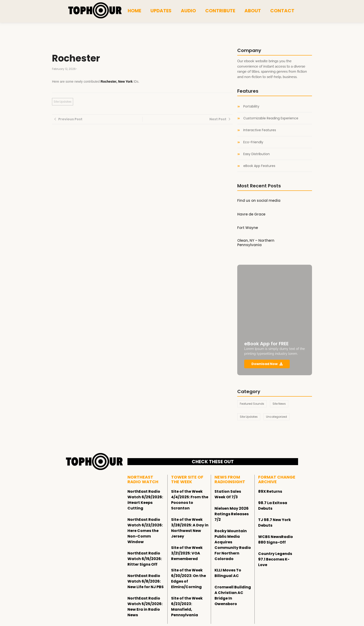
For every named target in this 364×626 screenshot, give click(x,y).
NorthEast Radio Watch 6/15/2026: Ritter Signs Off (145, 559)
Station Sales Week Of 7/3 (228, 494)
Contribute (220, 11)
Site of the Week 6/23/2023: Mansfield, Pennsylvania (187, 607)
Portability (251, 106)
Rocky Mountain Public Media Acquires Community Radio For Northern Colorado (233, 545)
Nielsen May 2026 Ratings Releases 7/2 (232, 514)
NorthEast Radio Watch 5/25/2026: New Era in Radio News (145, 607)
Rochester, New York (117, 82)
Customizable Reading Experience (271, 118)
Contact (282, 11)
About (253, 11)
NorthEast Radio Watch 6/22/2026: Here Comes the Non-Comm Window (145, 531)
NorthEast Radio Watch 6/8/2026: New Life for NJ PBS (146, 581)
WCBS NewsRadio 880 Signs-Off (276, 540)
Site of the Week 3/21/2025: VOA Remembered (187, 553)
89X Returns (270, 491)
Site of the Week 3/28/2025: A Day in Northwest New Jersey (190, 528)
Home (134, 11)
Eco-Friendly (253, 142)
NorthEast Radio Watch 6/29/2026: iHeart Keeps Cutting (145, 500)
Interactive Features (260, 130)
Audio (188, 11)
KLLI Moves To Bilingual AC (228, 573)
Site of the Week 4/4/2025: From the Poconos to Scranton (190, 500)
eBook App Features (259, 166)
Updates (161, 11)
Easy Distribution (257, 154)
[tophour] (95, 10)
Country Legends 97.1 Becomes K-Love (275, 559)
